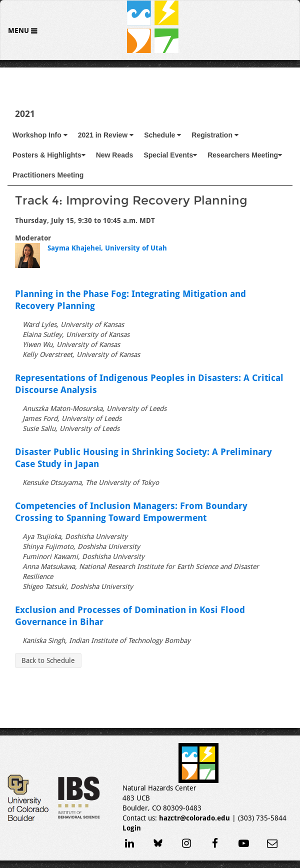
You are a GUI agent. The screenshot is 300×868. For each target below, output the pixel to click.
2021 (25, 114)
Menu (19, 30)
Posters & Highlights (49, 155)
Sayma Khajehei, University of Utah (107, 248)
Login (132, 828)
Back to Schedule (48, 660)
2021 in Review (106, 135)
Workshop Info (40, 135)
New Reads (115, 155)
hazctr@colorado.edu (194, 818)
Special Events (170, 155)
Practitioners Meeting (48, 175)
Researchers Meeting (245, 155)
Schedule (162, 135)
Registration (215, 135)
